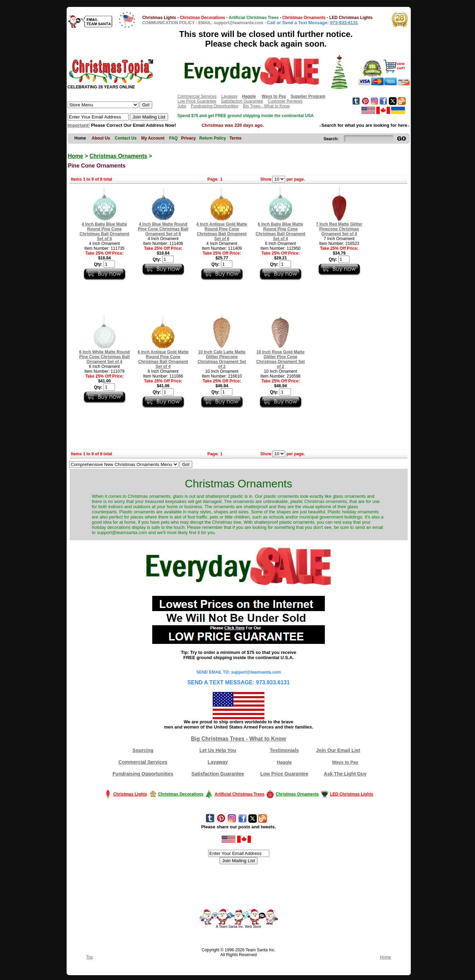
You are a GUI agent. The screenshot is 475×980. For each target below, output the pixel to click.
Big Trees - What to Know (266, 106)
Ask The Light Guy (345, 774)
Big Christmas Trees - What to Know (239, 739)
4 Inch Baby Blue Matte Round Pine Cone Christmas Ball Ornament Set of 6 (104, 231)
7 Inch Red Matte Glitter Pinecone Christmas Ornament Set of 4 (339, 229)
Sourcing (143, 750)
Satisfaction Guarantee (242, 101)
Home (76, 156)
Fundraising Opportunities (215, 106)
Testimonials (284, 750)
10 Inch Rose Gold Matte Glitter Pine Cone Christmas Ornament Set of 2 (280, 359)
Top (90, 957)
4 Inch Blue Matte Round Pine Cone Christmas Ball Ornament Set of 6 (163, 229)
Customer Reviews (285, 101)
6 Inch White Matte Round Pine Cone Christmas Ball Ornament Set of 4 (104, 357)
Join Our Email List (338, 750)
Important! (79, 125)
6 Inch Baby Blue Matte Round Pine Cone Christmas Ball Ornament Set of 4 (280, 231)
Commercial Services (197, 96)
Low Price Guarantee (197, 101)
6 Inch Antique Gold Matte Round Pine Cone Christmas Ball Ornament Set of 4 (163, 359)
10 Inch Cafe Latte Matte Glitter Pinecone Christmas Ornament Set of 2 (222, 359)
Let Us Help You (218, 750)
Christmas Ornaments (118, 156)
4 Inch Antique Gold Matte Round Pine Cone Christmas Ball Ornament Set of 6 (222, 231)
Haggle (284, 762)
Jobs (182, 106)
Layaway (229, 96)
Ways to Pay (345, 762)
